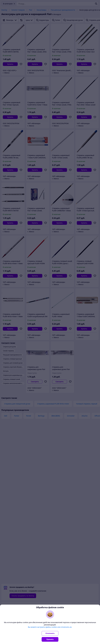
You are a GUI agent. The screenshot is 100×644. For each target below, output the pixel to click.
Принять (50, 639)
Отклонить (50, 633)
